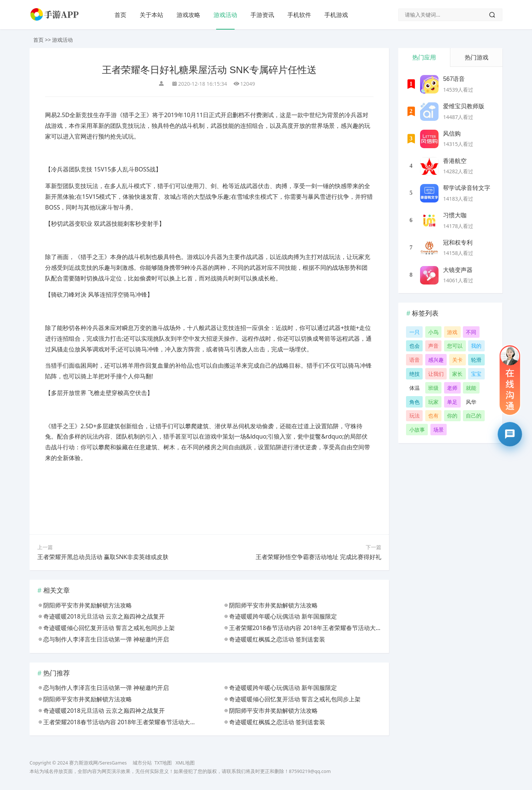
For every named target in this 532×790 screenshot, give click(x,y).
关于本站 (151, 15)
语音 (415, 360)
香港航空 (455, 161)
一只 (415, 332)
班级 (433, 388)
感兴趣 (436, 360)
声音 (433, 346)
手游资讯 (262, 15)
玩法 (415, 416)
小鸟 (433, 332)
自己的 (474, 416)
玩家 (433, 402)
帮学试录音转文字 (467, 188)
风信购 (452, 134)
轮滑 (476, 360)
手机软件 (299, 15)
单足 (452, 402)
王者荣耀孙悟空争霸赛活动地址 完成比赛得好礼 (318, 557)
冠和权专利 (458, 243)
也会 (415, 346)
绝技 (415, 374)
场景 (439, 430)
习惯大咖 (455, 215)
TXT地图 (163, 763)
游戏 (452, 332)
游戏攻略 (188, 15)
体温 (415, 388)
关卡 (457, 360)
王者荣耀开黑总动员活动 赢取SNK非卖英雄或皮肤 (103, 557)
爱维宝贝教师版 (464, 106)
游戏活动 (225, 15)
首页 (120, 15)
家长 (457, 374)
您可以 (455, 346)
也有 (433, 416)
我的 (476, 346)
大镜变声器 (458, 270)
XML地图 (185, 763)
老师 (452, 388)
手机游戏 (336, 15)
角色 (415, 402)
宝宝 (476, 374)
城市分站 (142, 763)
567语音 (454, 79)
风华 (471, 402)
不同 (471, 332)
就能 (471, 388)
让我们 (436, 374)
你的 (452, 416)
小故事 (417, 430)
